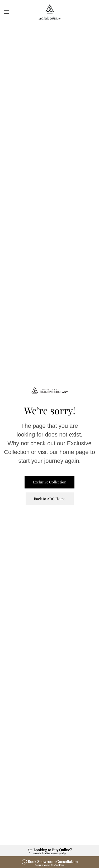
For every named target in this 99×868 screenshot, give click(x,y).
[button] (7, 12)
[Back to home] (50, 12)
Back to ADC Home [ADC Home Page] (50, 499)
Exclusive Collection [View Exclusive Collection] (49, 482)
